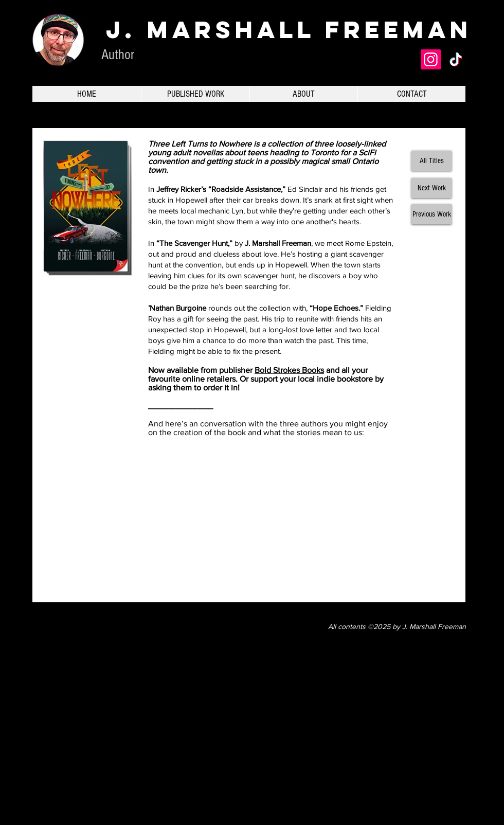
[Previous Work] (431, 214)
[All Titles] (431, 161)
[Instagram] (431, 59)
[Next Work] (431, 188)
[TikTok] (456, 59)
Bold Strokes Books (289, 370)
